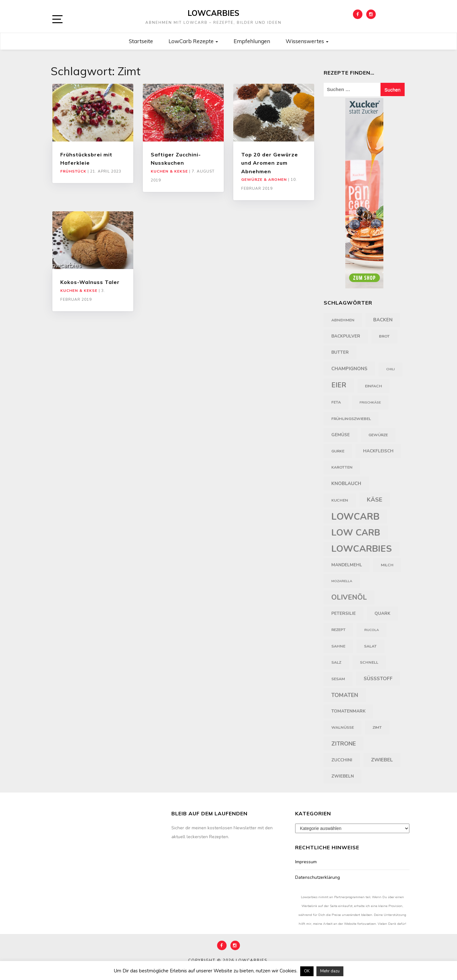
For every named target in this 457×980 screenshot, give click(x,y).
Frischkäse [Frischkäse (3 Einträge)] (370, 402)
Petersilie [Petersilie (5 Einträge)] (344, 613)
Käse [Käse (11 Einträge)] (375, 500)
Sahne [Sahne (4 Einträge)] (338, 646)
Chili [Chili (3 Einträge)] (391, 369)
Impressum (306, 862)
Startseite (141, 41)
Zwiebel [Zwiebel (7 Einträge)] (382, 760)
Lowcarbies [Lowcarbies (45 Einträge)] (362, 549)
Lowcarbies (213, 13)
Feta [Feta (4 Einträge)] (336, 402)
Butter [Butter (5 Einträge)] (340, 352)
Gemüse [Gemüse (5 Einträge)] (341, 435)
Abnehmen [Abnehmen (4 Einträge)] (343, 320)
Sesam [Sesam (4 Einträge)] (338, 679)
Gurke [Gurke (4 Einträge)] (338, 451)
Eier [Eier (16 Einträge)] (339, 385)
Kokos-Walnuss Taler (90, 282)
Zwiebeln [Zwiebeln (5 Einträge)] (343, 776)
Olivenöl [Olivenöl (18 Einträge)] (349, 597)
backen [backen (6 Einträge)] (383, 320)
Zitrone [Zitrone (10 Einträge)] (344, 744)
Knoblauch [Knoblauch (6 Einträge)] (346, 483)
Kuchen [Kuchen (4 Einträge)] (340, 500)
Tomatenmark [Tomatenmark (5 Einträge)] (348, 711)
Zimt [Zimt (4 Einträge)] (377, 727)
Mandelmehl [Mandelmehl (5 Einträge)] (347, 565)
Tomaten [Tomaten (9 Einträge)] (345, 695)
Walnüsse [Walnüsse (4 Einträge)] (343, 727)
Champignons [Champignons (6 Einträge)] (349, 369)
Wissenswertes (307, 41)
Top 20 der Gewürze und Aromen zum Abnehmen (270, 163)
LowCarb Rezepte (193, 41)
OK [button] (307, 971)
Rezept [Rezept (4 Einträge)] (338, 630)
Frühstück (73, 171)
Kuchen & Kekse (169, 171)
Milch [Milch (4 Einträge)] (387, 565)
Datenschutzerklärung (318, 877)
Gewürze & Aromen (264, 180)
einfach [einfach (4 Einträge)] (374, 386)
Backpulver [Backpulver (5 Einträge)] (346, 336)
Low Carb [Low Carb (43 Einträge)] (356, 533)
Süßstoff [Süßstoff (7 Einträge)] (378, 679)
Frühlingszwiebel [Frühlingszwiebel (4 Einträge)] (351, 419)
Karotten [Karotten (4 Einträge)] (342, 467)
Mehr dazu (330, 971)
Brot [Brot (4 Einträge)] (384, 336)
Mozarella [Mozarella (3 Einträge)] (342, 581)
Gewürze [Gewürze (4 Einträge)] (378, 435)
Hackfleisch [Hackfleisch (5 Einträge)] (378, 451)
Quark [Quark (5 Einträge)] (382, 613)
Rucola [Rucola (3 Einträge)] (372, 630)
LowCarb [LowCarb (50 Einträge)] (355, 516)
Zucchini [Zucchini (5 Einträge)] (342, 760)
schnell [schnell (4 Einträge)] (369, 662)
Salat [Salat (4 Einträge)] (370, 646)
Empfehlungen (252, 41)
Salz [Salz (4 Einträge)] (336, 662)
